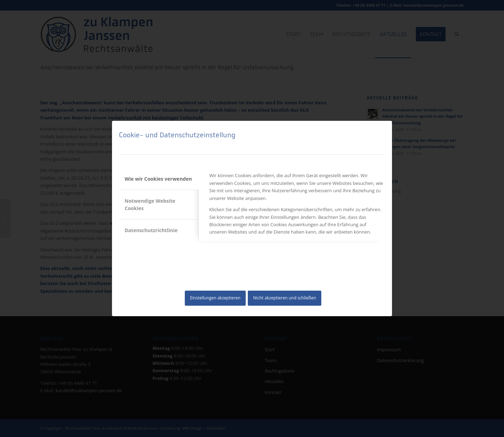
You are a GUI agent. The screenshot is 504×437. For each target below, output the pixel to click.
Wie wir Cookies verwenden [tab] (158, 179)
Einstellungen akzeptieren (215, 298)
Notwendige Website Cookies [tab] (150, 204)
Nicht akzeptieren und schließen (285, 298)
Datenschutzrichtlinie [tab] (151, 230)
